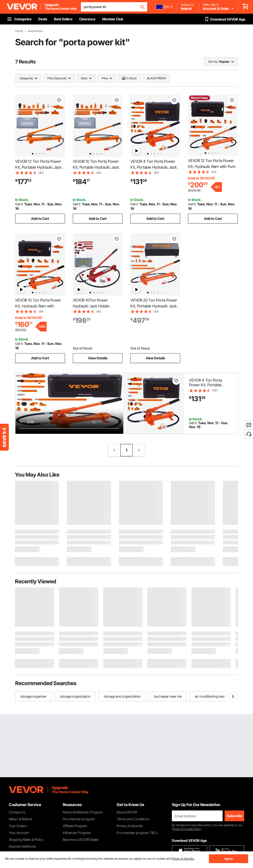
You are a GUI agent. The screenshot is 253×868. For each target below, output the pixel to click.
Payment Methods (22, 846)
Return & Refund (20, 819)
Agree (229, 859)
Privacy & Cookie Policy (186, 829)
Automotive (35, 31)
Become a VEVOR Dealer (81, 839)
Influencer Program (77, 833)
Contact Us (17, 812)
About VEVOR (127, 812)
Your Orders (18, 826)
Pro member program (79, 819)
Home (19, 31)
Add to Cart (40, 218)
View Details (98, 358)
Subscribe (234, 816)
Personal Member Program (83, 812)
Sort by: (213, 62)
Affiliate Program (75, 826)
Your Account (19, 833)
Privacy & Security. (183, 859)
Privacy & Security (130, 826)
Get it (19, 204)
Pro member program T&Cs (137, 833)
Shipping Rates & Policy (26, 839)
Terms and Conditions (133, 819)
